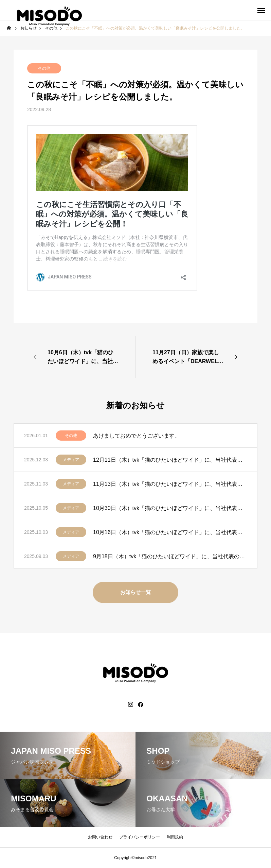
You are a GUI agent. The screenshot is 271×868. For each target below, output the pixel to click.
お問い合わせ (100, 837)
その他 (44, 68)
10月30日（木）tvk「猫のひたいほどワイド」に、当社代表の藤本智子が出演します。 (170, 508)
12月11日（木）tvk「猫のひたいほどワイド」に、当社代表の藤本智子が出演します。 (170, 460)
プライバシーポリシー (140, 837)
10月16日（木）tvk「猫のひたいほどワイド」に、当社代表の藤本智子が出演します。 (170, 532)
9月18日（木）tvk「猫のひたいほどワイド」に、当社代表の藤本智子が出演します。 (170, 556)
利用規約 (175, 837)
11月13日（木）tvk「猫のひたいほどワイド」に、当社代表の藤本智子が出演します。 (170, 484)
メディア (71, 460)
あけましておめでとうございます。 (137, 436)
